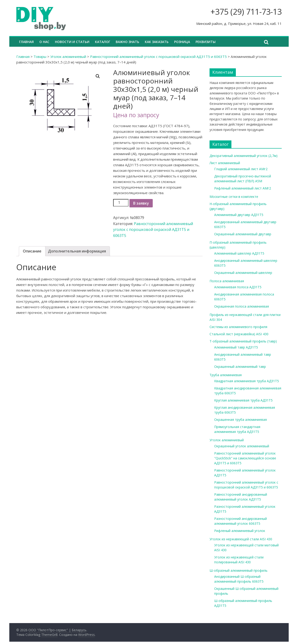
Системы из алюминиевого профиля (238, 327)
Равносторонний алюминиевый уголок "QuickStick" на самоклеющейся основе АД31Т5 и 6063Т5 (245, 458)
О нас (44, 42)
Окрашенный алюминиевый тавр (240, 367)
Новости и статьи (72, 42)
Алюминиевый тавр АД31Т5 (236, 347)
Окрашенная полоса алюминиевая (242, 306)
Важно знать (127, 42)
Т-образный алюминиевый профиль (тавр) (243, 341)
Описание (32, 251)
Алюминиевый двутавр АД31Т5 (239, 215)
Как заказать (157, 42)
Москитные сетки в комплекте (234, 197)
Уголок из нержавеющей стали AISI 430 (241, 539)
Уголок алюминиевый (68, 56)
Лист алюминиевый (225, 163)
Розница (182, 42)
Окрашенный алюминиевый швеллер (243, 273)
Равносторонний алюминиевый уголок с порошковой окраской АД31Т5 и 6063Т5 (158, 56)
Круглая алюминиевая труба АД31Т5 (243, 400)
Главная (26, 42)
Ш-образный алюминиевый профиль (239, 570)
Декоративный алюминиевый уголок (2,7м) (244, 156)
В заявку (141, 203)
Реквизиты (206, 42)
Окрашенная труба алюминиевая (240, 420)
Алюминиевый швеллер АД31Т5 (239, 253)
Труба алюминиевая (226, 375)
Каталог (103, 42)
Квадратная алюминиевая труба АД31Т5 (247, 381)
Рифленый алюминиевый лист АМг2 (243, 188)
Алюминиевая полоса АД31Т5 (238, 287)
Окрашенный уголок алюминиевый (242, 446)
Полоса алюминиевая (227, 281)
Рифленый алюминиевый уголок (240, 531)
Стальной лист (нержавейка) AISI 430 (239, 334)
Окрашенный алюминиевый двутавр (243, 234)
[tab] (32, 251)
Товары (40, 56)
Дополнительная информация (77, 251)
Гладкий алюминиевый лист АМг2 (241, 169)
